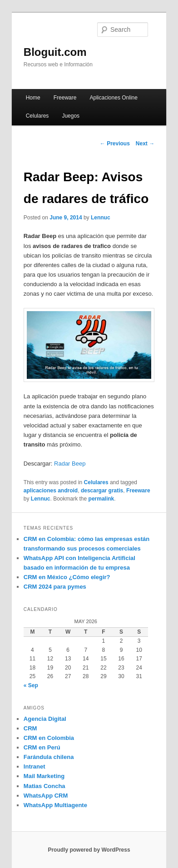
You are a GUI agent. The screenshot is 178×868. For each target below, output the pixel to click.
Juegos (71, 116)
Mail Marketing (44, 776)
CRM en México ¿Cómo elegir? (67, 577)
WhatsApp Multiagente (55, 805)
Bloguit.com (55, 52)
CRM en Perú (42, 747)
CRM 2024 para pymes (55, 587)
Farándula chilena (49, 757)
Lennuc (101, 218)
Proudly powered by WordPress (89, 850)
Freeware (65, 98)
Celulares (37, 116)
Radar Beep (70, 464)
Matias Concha (44, 786)
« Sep (31, 685)
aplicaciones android (51, 491)
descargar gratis (102, 491)
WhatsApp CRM (46, 796)
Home (33, 98)
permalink (101, 499)
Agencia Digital (45, 719)
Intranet (35, 766)
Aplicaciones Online (114, 98)
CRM (30, 728)
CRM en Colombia (49, 738)
